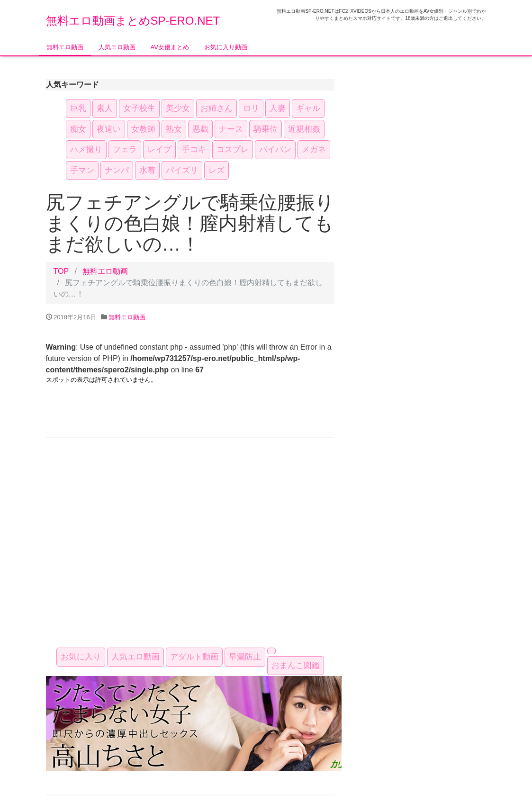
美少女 (178, 108)
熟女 (174, 129)
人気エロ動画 (117, 47)
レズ (216, 170)
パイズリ (182, 170)
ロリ (251, 108)
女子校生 (139, 108)
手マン (82, 170)
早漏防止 (245, 657)
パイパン (275, 149)
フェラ (125, 149)
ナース (231, 129)
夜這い (109, 129)
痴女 (78, 129)
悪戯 (200, 129)
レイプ (159, 149)
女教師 (143, 129)
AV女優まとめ (170, 47)
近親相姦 (304, 129)
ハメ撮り (86, 149)
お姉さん (216, 108)
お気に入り (81, 657)
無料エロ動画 (65, 47)
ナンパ (117, 170)
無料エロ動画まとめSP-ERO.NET (133, 21)
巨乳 (78, 108)
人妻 (278, 108)
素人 (105, 108)
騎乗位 (266, 129)
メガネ (314, 149)
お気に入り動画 (226, 47)
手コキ (194, 149)
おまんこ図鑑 (296, 665)
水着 (147, 170)
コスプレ (233, 149)
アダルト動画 (194, 657)
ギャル (308, 108)
